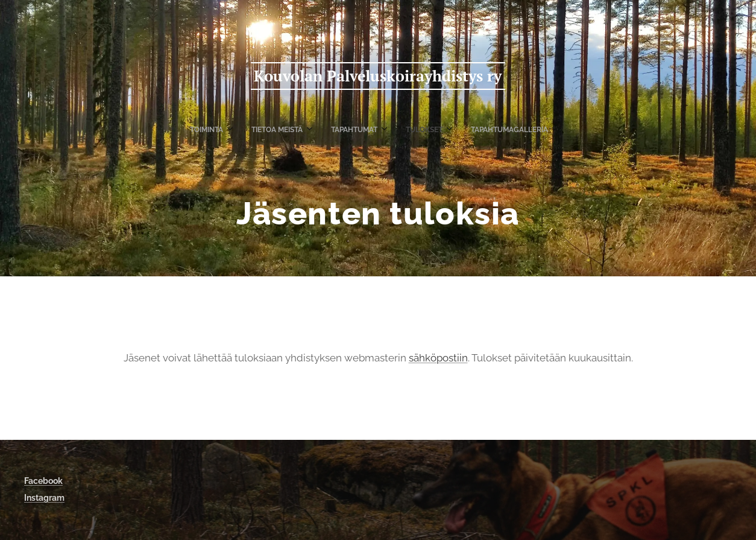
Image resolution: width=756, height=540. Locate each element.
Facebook (43, 481)
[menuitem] (321, 130)
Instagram (44, 498)
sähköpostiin (438, 358)
